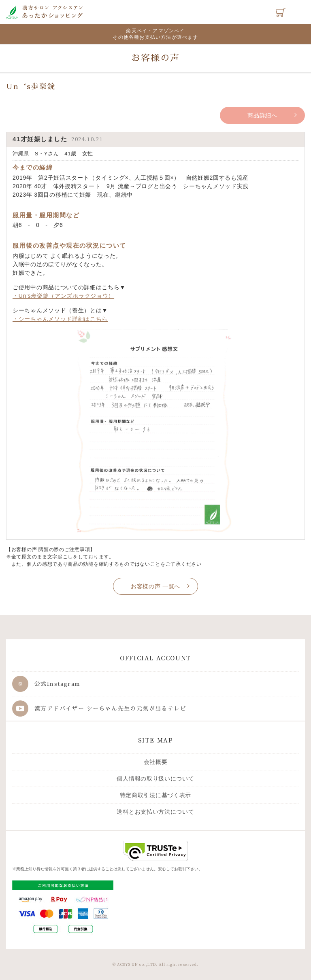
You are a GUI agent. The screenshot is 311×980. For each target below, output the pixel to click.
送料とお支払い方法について (155, 812)
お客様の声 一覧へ (155, 586)
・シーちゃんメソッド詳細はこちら (60, 319)
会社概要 (156, 762)
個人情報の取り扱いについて (155, 778)
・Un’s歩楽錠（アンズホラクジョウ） (63, 296)
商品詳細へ (262, 115)
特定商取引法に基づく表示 (155, 795)
